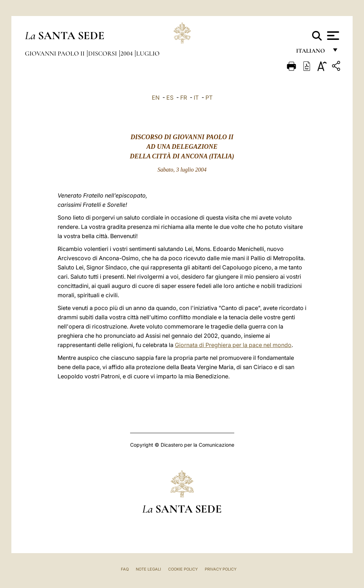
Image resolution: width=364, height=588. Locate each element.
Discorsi (103, 53)
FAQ (125, 569)
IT (196, 98)
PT (209, 98)
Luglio (148, 53)
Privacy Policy (221, 569)
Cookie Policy (183, 569)
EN (156, 98)
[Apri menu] (332, 36)
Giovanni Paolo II (55, 53)
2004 (127, 53)
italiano (312, 52)
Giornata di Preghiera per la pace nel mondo (233, 345)
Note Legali (148, 569)
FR (184, 98)
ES (170, 98)
